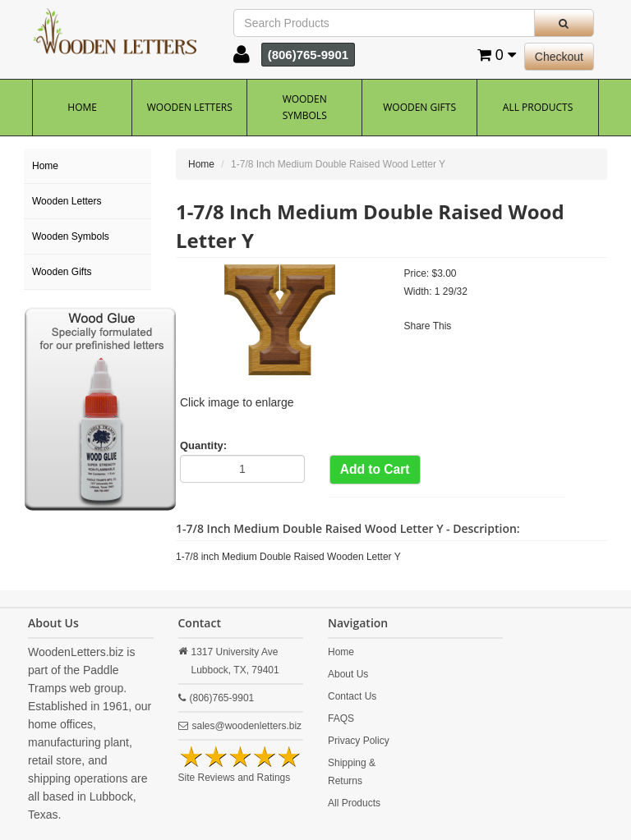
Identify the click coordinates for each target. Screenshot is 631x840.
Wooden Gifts (419, 107)
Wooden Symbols (305, 107)
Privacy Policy (359, 741)
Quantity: (203, 445)
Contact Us (352, 696)
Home (82, 107)
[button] (242, 58)
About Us (348, 674)
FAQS (341, 718)
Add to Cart (375, 469)
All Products (538, 107)
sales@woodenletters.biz (247, 726)
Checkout (559, 57)
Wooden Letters (190, 107)
